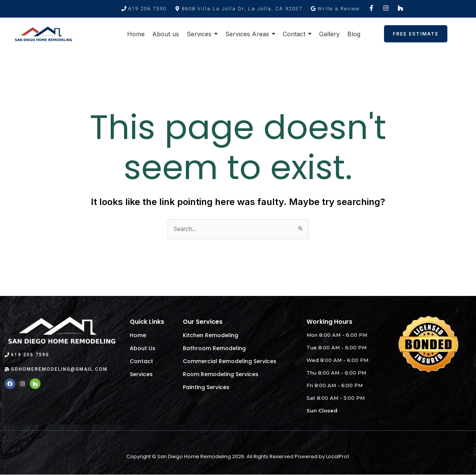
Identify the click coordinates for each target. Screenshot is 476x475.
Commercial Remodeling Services (230, 362)
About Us (143, 349)
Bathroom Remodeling (214, 349)
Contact (141, 362)
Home (138, 336)
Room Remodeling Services (221, 375)
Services (141, 375)
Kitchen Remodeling (211, 336)
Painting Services (206, 388)
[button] (239, 9)
